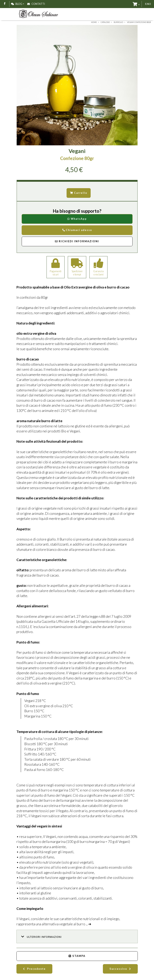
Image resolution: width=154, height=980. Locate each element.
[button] (77, 937)
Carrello (79, 193)
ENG (148, 4)
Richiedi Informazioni (77, 241)
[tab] (77, 936)
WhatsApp (77, 219)
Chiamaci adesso (77, 230)
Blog (17, 4)
